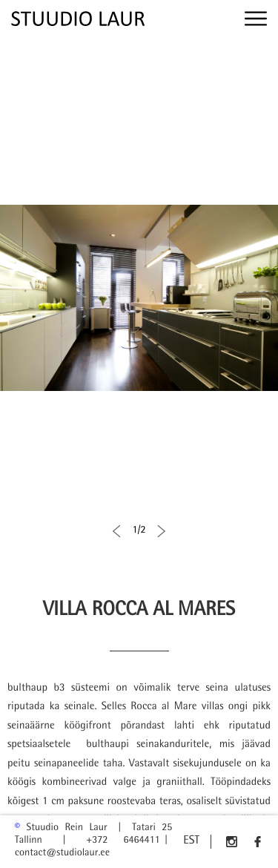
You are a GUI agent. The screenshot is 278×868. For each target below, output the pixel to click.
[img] (78, 19)
